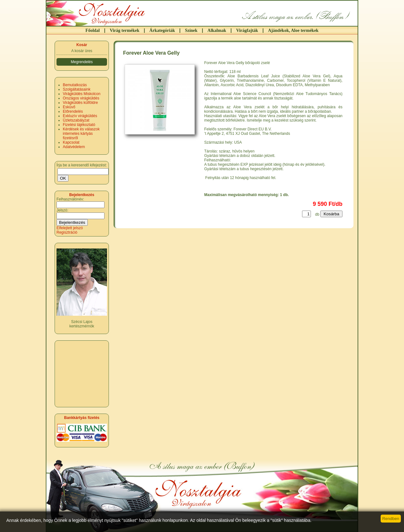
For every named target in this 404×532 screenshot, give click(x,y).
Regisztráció (67, 232)
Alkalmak (217, 30)
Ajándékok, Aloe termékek (293, 30)
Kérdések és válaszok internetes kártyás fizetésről (81, 134)
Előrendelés (73, 111)
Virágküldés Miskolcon (82, 94)
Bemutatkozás (75, 85)
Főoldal (93, 30)
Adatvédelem (74, 147)
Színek (191, 30)
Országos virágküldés (81, 98)
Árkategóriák (162, 30)
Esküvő (69, 107)
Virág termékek (125, 30)
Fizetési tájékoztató (79, 125)
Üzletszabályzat (76, 120)
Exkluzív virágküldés (80, 116)
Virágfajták (247, 30)
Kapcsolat (71, 142)
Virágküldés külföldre (80, 103)
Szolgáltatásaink (77, 89)
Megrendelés (82, 62)
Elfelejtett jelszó (70, 228)
